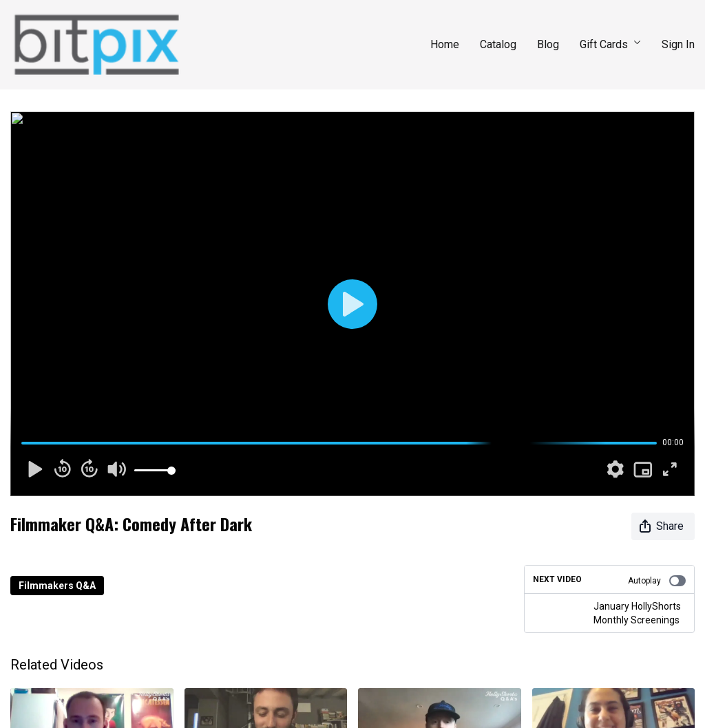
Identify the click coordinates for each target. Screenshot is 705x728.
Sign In (678, 44)
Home (445, 44)
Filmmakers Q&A (57, 586)
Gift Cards (610, 44)
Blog (548, 44)
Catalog (498, 44)
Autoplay (657, 581)
